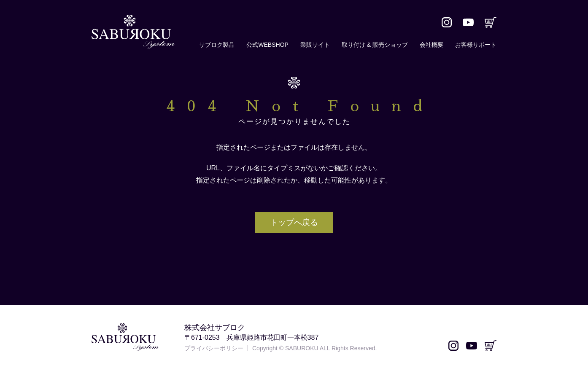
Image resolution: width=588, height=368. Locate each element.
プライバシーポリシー (214, 348)
